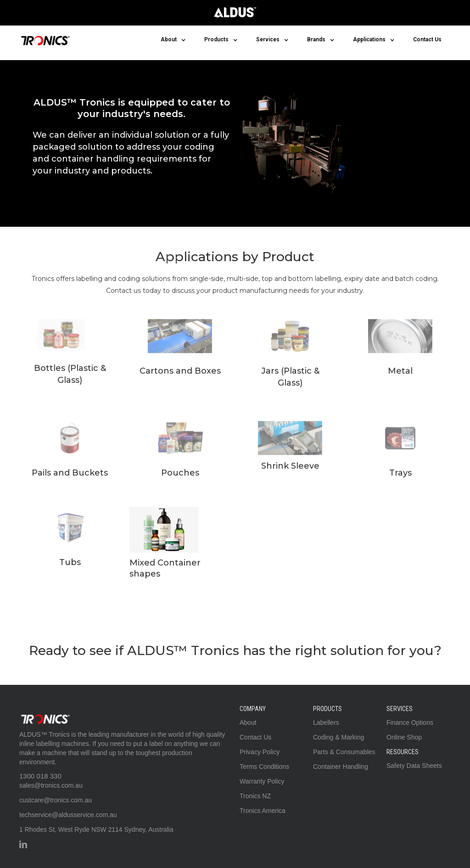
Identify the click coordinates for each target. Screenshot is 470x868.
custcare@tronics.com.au (56, 800)
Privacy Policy (260, 752)
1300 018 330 (40, 776)
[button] (173, 39)
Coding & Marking (339, 737)
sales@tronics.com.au (51, 785)
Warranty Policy (262, 781)
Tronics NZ (255, 796)
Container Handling (341, 767)
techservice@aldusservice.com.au (68, 815)
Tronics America (263, 811)
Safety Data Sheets (414, 766)
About (248, 722)
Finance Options (410, 722)
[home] (45, 39)
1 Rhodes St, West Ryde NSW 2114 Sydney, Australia (96, 829)
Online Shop (404, 737)
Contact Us (427, 39)
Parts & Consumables (344, 752)
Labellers (326, 722)
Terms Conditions (264, 767)
